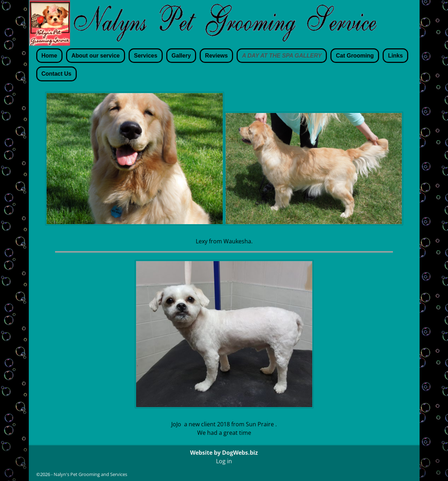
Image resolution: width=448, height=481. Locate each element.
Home (49, 56)
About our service (96, 56)
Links (395, 56)
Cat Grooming (355, 56)
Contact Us (56, 74)
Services (146, 56)
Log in (224, 461)
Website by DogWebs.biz (224, 453)
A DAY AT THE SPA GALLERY (282, 56)
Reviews (216, 56)
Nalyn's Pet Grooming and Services (90, 474)
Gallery (181, 56)
